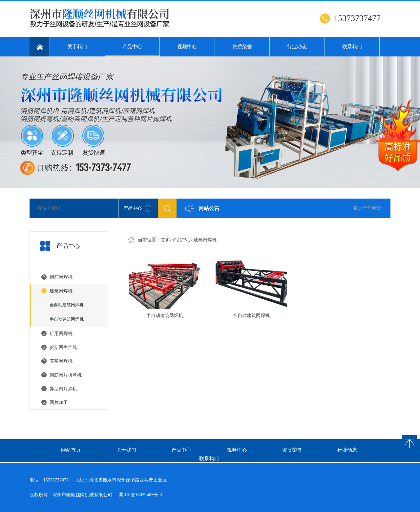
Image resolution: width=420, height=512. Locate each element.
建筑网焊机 (61, 291)
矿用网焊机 (61, 334)
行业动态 (297, 47)
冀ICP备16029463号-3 (140, 495)
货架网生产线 (63, 347)
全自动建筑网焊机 (67, 305)
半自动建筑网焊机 (67, 319)
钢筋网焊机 (61, 277)
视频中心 (187, 47)
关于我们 (77, 47)
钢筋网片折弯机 (66, 375)
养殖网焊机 (61, 361)
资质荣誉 (242, 47)
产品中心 (132, 50)
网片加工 (59, 403)
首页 (165, 240)
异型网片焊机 (63, 389)
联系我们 (352, 47)
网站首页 (71, 450)
